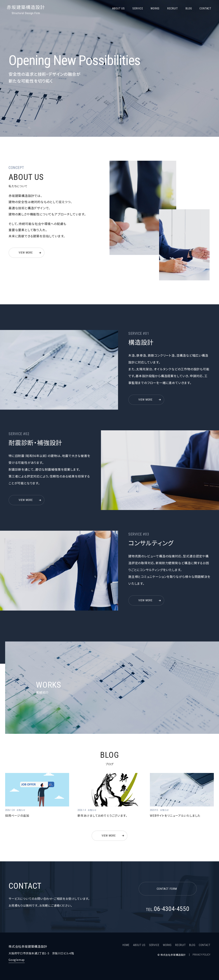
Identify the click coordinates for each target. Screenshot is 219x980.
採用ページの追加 (17, 815)
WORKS (155, 8)
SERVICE (138, 8)
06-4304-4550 (168, 909)
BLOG (189, 8)
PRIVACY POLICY (202, 955)
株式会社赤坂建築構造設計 (26, 10)
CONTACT (205, 8)
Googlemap (17, 960)
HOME (126, 945)
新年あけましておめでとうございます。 (102, 815)
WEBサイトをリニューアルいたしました (175, 815)
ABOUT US (118, 8)
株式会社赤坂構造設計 (173, 955)
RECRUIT (173, 8)
